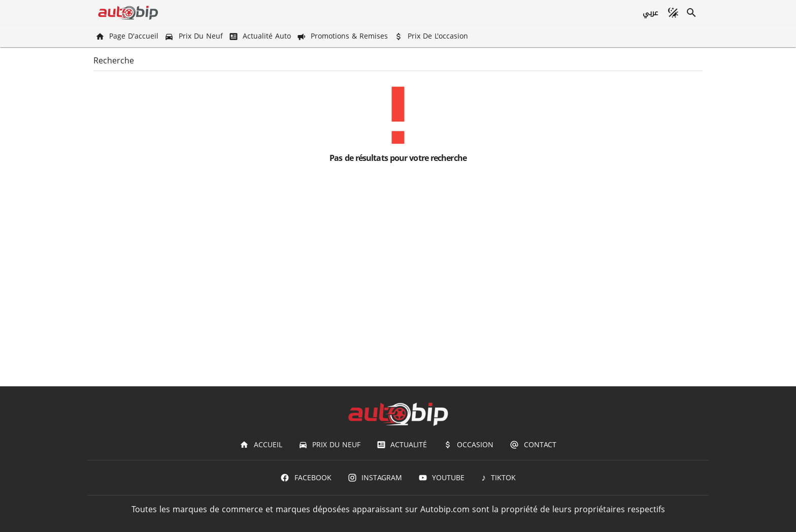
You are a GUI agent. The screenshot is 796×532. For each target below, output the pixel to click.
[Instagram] (375, 478)
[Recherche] (691, 13)
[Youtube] (441, 478)
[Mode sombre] (673, 13)
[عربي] (650, 13)
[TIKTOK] (498, 478)
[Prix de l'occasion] (432, 36)
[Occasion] (468, 445)
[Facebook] (306, 478)
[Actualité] (402, 445)
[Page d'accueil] (128, 36)
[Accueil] (261, 445)
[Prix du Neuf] (194, 36)
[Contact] (533, 445)
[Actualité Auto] (261, 36)
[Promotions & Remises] (343, 36)
